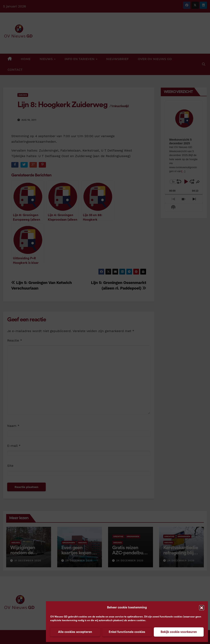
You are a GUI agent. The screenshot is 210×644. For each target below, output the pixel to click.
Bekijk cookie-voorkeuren (179, 632)
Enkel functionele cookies (127, 632)
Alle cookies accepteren (75, 632)
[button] (202, 608)
